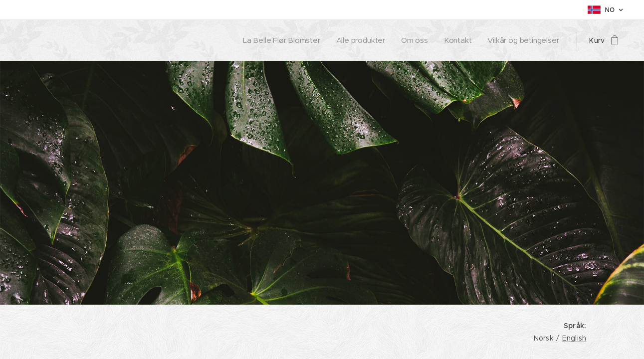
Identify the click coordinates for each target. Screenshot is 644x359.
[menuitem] (281, 40)
